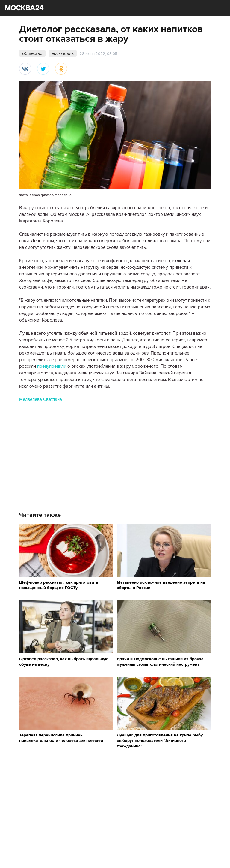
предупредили (52, 366)
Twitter (43, 69)
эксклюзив (63, 53)
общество (32, 53)
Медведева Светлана (41, 399)
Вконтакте (25, 69)
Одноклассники (61, 69)
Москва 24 (24, 8)
